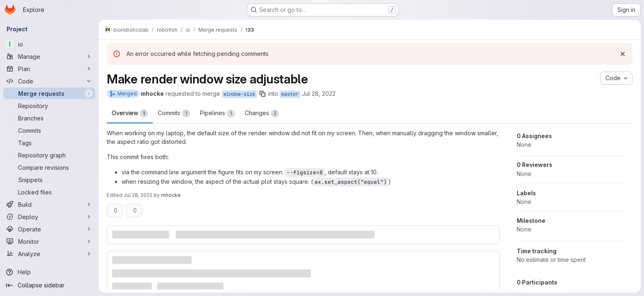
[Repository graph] (49, 155)
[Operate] (49, 229)
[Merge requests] (49, 93)
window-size (239, 94)
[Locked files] (49, 192)
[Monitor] (49, 241)
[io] (49, 44)
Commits (174, 113)
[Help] (49, 272)
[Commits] (49, 130)
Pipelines (217, 113)
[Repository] (49, 106)
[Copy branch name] (262, 94)
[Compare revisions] (49, 167)
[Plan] (49, 69)
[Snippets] (49, 180)
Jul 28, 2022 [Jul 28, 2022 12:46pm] (319, 94)
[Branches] (49, 118)
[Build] (49, 204)
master (290, 94)
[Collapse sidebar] (49, 285)
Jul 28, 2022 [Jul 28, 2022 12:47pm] (138, 195)
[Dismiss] (623, 54)
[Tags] (49, 143)
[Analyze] (49, 254)
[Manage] (49, 56)
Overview (130, 113)
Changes (262, 113)
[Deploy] (49, 217)
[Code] (49, 81)
